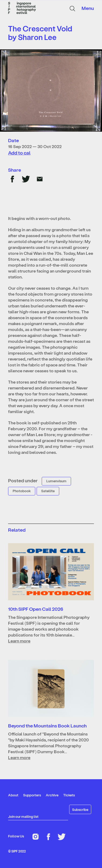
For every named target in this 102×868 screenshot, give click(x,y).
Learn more (19, 641)
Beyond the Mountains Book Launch (47, 725)
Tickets (69, 795)
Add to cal (19, 152)
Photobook (22, 491)
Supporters (32, 795)
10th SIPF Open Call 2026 (36, 609)
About (13, 795)
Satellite (48, 491)
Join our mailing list (23, 816)
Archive (52, 795)
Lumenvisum (56, 481)
